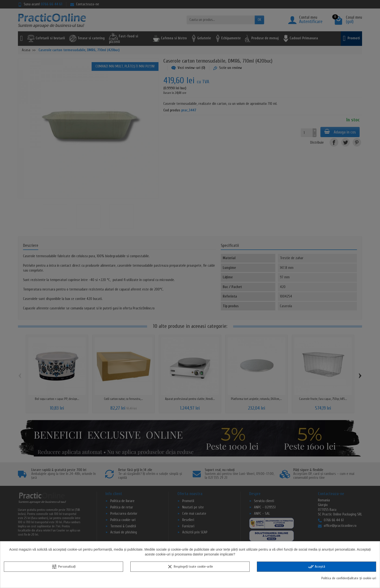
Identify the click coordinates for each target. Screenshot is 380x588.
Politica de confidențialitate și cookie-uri (349, 578)
